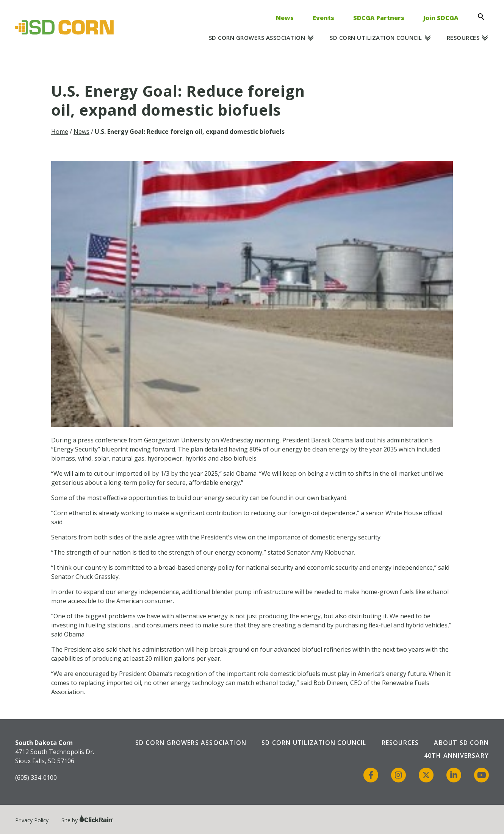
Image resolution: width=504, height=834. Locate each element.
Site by (87, 820)
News (285, 18)
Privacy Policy (32, 820)
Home (60, 132)
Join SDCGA (441, 18)
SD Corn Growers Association (257, 38)
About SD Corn (461, 743)
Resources (463, 38)
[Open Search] (483, 17)
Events (323, 18)
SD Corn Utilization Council (376, 38)
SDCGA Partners (379, 18)
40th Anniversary (456, 756)
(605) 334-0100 (36, 778)
